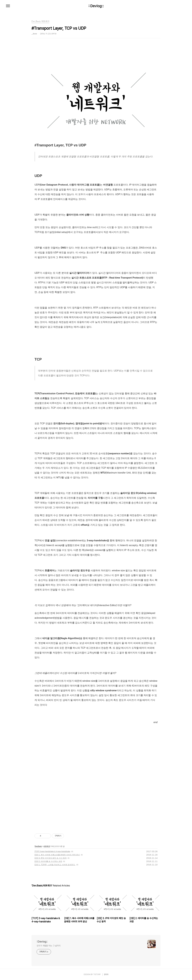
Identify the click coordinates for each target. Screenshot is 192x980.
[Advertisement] (96, 750)
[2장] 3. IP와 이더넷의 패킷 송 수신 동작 (51, 858)
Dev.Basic (38, 846)
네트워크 (47, 846)
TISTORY (97, 974)
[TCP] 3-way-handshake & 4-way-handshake (52, 851)
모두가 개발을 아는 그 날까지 (48, 946)
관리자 (106, 974)
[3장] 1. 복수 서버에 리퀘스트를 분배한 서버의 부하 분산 (57, 855)
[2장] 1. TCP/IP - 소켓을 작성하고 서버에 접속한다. (55, 865)
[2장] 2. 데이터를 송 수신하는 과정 (48, 861)
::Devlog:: (96, 6)
